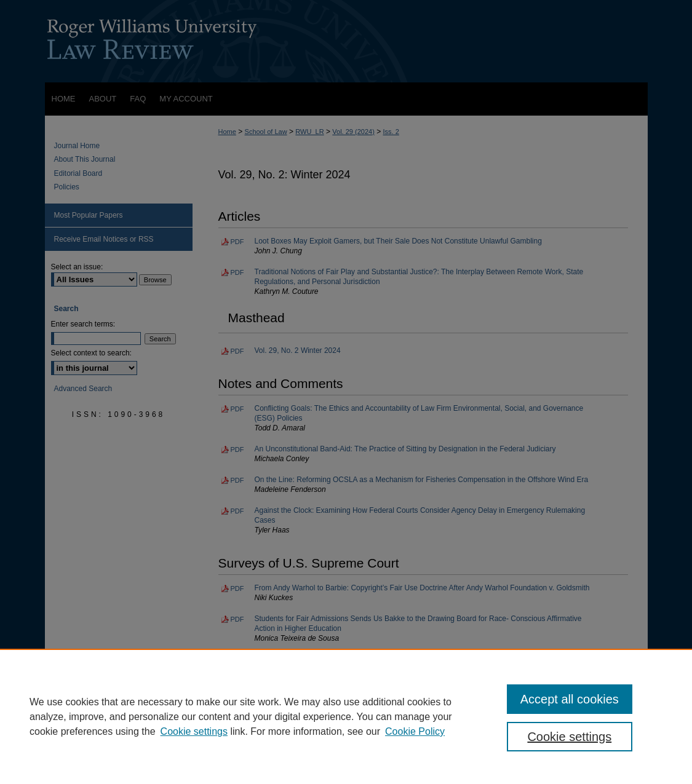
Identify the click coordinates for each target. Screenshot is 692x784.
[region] (346, 716)
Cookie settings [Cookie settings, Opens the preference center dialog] (569, 737)
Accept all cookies (570, 699)
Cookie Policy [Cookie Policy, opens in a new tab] (415, 731)
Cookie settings (194, 731)
